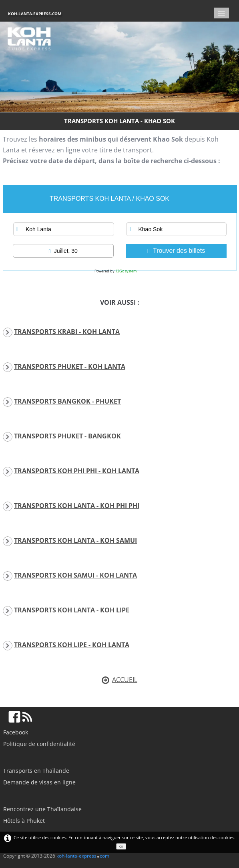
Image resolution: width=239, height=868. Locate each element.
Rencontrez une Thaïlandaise (42, 809)
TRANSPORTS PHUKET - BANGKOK (67, 436)
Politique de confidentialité (39, 744)
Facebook (16, 732)
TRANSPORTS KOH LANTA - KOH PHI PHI (77, 506)
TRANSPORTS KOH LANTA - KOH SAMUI (75, 540)
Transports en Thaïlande (36, 771)
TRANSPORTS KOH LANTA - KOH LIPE (72, 610)
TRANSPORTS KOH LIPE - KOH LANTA (72, 645)
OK (121, 846)
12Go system (126, 271)
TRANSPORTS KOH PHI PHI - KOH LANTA (77, 471)
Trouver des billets (176, 251)
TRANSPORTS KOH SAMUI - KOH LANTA (75, 575)
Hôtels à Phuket (24, 821)
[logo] (38, 14)
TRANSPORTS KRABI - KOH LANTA (67, 332)
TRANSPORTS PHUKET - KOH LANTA (70, 366)
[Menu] (221, 13)
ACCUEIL (119, 680)
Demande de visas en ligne (39, 782)
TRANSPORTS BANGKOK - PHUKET (67, 401)
